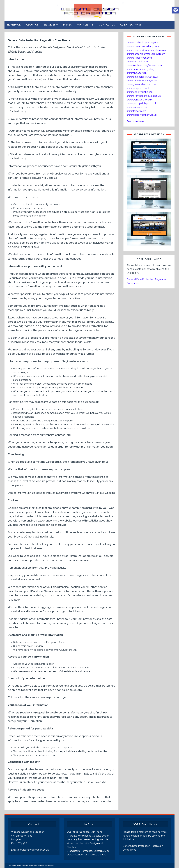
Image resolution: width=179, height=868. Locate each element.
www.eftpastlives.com (139, 58)
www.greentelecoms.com (141, 84)
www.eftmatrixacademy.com (143, 46)
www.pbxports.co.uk (138, 88)
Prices (67, 25)
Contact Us (107, 25)
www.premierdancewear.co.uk (144, 96)
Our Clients (85, 25)
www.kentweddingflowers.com (144, 65)
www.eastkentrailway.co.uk (142, 81)
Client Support (131, 25)
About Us (32, 25)
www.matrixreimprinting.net (142, 43)
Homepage (14, 25)
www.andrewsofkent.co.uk (142, 115)
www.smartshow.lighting (141, 69)
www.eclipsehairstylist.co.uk (143, 77)
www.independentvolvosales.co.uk (146, 50)
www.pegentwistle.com (140, 92)
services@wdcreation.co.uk (33, 850)
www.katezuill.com (137, 62)
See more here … (136, 121)
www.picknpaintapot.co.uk (142, 103)
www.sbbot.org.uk (137, 73)
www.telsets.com (136, 111)
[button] (176, 10)
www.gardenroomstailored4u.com (146, 54)
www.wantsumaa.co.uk (139, 100)
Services (50, 25)
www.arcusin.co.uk (137, 107)
